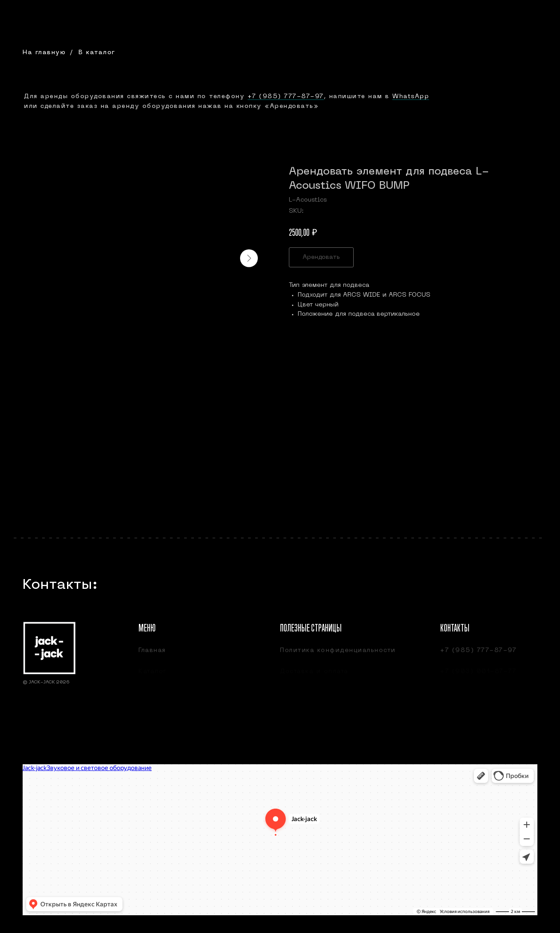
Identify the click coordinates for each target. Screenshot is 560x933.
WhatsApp (411, 97)
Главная (152, 654)
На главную (44, 53)
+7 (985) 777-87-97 (286, 97)
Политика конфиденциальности (338, 654)
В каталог (97, 53)
